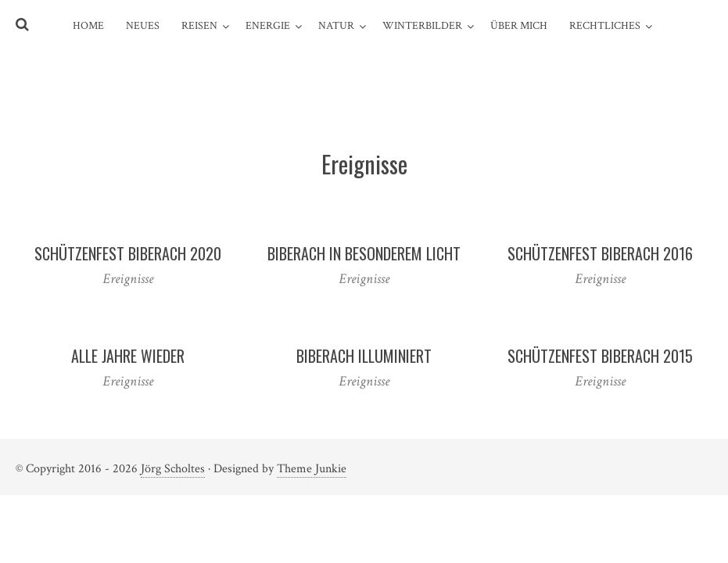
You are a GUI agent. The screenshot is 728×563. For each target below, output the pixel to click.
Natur (336, 26)
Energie (268, 26)
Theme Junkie (312, 469)
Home (88, 26)
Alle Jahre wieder (128, 356)
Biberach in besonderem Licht (364, 253)
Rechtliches (605, 26)
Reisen (199, 26)
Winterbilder (422, 26)
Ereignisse (128, 279)
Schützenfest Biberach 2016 (600, 253)
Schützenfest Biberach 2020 (128, 253)
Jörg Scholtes (173, 469)
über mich (519, 26)
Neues (143, 26)
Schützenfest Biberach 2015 (600, 356)
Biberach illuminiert (364, 356)
